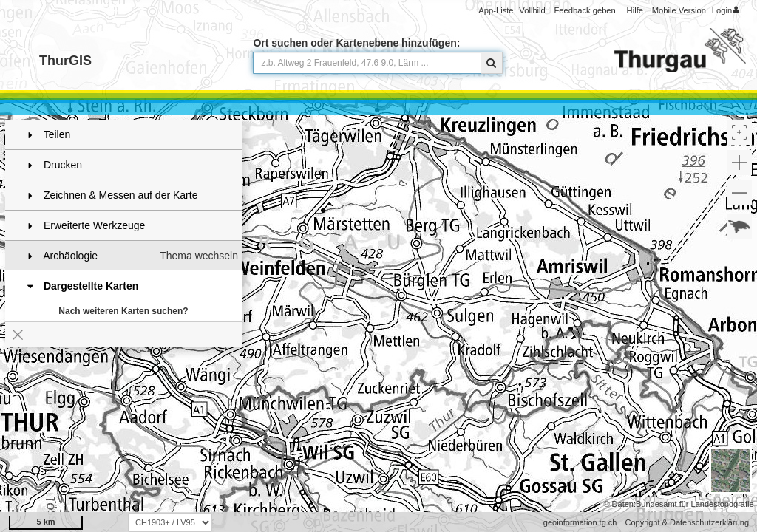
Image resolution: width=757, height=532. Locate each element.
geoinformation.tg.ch (580, 522)
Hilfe (635, 10)
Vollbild (532, 10)
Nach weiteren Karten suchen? (123, 311)
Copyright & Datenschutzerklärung (687, 522)
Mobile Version (679, 10)
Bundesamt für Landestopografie (695, 504)
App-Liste (496, 10)
